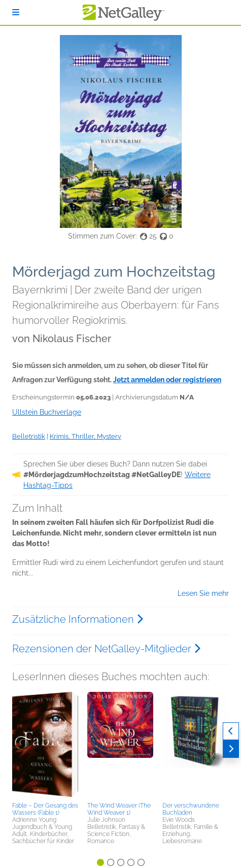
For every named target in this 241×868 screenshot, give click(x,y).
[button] (45, 745)
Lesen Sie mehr (203, 593)
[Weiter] (231, 749)
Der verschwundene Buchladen (191, 809)
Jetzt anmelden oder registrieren (167, 380)
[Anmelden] (16, 12)
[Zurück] (231, 731)
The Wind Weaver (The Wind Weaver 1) (119, 809)
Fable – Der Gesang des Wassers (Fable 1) (45, 809)
